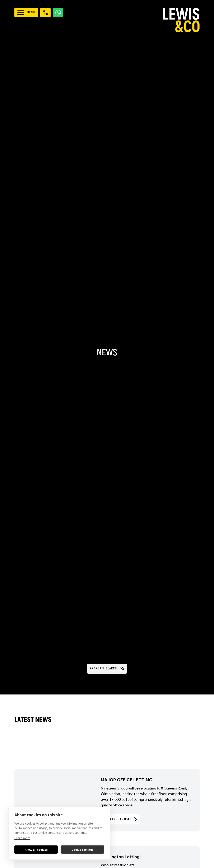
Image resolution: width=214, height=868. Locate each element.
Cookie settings (82, 850)
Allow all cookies (36, 850)
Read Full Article (120, 819)
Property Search (107, 668)
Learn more (22, 838)
